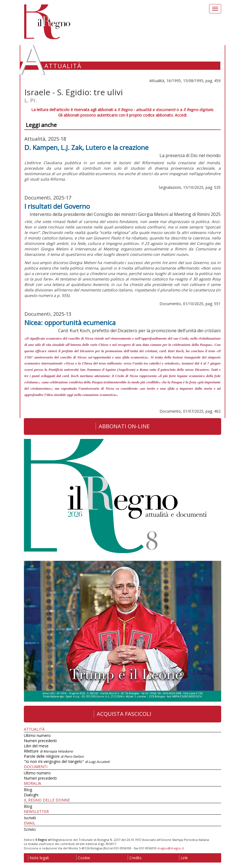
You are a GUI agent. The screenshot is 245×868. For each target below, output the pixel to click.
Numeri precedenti (40, 741)
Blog (28, 790)
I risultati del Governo (57, 206)
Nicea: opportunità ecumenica (70, 322)
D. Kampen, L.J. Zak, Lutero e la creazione (86, 147)
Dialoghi (31, 795)
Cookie (83, 858)
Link (183, 858)
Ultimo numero (37, 735)
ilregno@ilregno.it (171, 848)
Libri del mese (36, 746)
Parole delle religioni (54, 756)
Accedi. (181, 115)
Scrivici (30, 829)
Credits (135, 858)
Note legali (38, 858)
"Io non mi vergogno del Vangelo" (67, 761)
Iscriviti (30, 818)
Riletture (48, 751)
